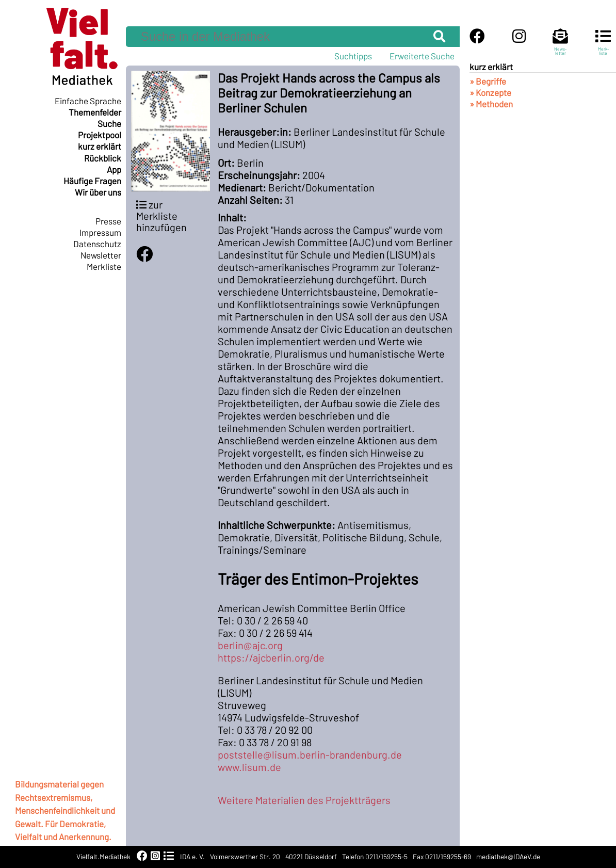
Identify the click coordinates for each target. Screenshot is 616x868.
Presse (108, 221)
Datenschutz (97, 244)
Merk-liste (603, 46)
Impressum (100, 232)
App (114, 169)
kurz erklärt (100, 146)
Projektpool (100, 135)
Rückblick (103, 158)
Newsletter (101, 255)
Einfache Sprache (88, 101)
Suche (109, 123)
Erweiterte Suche (422, 56)
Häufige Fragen (92, 181)
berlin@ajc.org (250, 645)
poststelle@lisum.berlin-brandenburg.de (310, 754)
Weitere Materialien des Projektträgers (304, 800)
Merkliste (104, 266)
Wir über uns (98, 192)
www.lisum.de (249, 767)
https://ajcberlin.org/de (271, 657)
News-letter (560, 46)
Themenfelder (95, 112)
